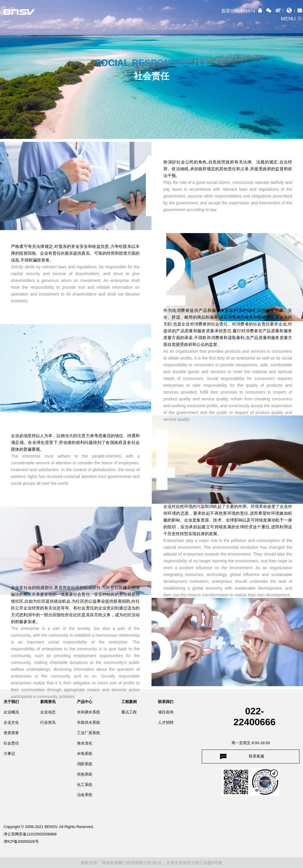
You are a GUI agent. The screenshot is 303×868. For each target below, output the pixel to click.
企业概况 (11, 712)
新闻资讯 (48, 702)
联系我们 (166, 702)
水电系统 (85, 754)
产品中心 (85, 702)
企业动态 (48, 712)
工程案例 (129, 702)
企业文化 (11, 722)
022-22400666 (254, 717)
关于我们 (11, 702)
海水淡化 (85, 743)
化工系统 (85, 785)
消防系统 (85, 764)
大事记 (9, 754)
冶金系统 (85, 795)
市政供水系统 (88, 722)
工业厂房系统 (88, 733)
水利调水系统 (88, 712)
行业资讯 (48, 722)
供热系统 (85, 774)
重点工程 (129, 712)
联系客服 (257, 756)
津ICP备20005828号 (21, 841)
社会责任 (11, 743)
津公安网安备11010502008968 (30, 834)
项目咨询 (166, 712)
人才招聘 (166, 722)
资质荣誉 (11, 733)
